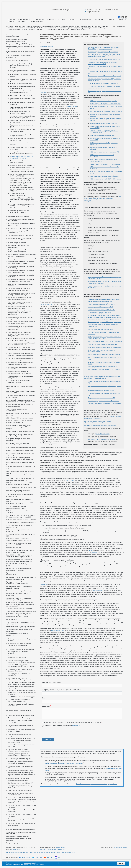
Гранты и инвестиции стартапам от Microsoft (21, 829)
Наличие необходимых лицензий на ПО (101, 390)
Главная (121, 19)
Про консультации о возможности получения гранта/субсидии (19, 657)
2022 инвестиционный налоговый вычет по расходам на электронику (22, 92)
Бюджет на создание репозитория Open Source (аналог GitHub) (22, 130)
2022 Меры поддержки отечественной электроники (104, 347)
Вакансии (111, 19)
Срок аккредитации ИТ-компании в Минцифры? (103, 83)
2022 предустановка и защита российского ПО (21, 523)
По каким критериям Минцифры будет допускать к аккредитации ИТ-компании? (21, 355)
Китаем (72, 481)
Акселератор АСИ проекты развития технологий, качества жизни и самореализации (20, 645)
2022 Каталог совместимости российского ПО (21, 487)
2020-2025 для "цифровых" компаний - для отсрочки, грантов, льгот (20, 454)
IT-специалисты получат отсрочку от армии (104, 123)
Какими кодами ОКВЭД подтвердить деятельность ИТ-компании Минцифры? (104, 56)
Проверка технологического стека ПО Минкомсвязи (105, 404)
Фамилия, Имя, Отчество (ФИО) (52, 682)
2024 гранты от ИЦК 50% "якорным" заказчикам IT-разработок (18, 444)
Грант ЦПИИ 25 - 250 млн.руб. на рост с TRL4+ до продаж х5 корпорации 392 (19, 556)
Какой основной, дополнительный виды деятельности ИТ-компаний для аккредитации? (21, 328)
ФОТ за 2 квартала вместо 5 (17, 243)
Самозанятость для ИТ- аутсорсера (19, 718)
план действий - (105, 317)
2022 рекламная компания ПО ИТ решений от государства (20, 112)
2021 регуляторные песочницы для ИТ (100, 329)
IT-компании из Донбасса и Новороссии (21, 235)
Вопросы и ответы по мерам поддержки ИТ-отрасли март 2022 (22, 135)
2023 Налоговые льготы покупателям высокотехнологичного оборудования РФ (20, 459)
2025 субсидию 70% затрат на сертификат (20, 418)
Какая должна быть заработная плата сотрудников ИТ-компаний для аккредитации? (20, 313)
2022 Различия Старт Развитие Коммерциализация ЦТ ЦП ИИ (16, 507)
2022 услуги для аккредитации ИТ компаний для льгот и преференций (22, 255)
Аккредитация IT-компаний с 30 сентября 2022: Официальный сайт (21, 271)
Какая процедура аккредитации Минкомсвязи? (103, 52)
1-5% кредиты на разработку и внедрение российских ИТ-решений (20, 435)
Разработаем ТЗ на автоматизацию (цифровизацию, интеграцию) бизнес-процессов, (19, 838)
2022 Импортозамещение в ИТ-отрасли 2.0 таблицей (105, 341)
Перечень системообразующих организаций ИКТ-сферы (20, 211)
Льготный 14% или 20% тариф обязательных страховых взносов (19, 750)
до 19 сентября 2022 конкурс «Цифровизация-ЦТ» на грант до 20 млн (21, 679)
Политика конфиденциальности (17, 852)
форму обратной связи (102, 434)
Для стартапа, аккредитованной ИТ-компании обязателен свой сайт (20, 289)
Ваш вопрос (46, 706)
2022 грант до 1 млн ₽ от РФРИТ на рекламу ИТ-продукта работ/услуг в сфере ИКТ (21, 516)
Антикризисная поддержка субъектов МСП (102, 304)
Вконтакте (24, 857)
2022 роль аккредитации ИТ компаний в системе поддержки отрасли (21, 251)
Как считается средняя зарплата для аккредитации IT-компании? (20, 303)
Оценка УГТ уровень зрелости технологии (20, 450)
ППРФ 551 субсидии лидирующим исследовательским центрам (19, 700)
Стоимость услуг (85, 19)
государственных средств (64, 764)
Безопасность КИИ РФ (14, 548)
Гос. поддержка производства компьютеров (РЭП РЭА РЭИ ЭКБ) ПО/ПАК (20, 551)
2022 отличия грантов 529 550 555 (21, 95)
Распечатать (121, 26)
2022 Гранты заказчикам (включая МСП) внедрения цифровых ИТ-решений (19, 484)
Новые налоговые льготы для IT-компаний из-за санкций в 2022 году (21, 171)
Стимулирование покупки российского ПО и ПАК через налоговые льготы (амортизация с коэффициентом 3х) (21, 604)
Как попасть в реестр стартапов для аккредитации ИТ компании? (20, 298)
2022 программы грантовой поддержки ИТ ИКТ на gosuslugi (22, 108)
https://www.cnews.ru (46, 46)
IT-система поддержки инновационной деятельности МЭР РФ (19, 544)
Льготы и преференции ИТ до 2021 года (21, 715)
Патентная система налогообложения (20, 790)
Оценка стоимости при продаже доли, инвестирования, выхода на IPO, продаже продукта (20, 427)
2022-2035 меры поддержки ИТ (47, 28)
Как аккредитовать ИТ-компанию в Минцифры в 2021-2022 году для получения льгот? (103, 48)
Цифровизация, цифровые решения (18, 843)
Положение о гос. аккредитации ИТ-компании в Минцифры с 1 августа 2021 (103, 63)
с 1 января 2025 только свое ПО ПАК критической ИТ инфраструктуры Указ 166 (22, 200)
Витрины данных (72, 106)
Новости (11, 21)
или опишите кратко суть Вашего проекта (101, 440)
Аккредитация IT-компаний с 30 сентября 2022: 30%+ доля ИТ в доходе (21, 263)
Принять (121, 864)
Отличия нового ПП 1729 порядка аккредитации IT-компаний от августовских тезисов (22, 349)
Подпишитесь (25, 19)
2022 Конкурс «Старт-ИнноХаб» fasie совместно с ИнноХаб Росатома (18, 491)
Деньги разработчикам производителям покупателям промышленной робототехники (21, 401)
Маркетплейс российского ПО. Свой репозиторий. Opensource (21, 157)
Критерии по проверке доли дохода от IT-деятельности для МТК (21, 239)
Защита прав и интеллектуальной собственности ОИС (17, 36)
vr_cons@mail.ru (16, 849)
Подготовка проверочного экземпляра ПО (101, 398)
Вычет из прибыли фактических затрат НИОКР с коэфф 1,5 (20, 794)
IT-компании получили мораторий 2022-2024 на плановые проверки (22, 117)
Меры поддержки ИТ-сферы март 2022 (102, 135)
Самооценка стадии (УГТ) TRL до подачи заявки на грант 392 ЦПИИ (20, 599)
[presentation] (58, 733)
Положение (76, 726)
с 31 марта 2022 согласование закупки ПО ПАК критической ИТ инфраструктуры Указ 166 (23, 206)
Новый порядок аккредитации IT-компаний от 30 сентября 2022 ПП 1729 (22, 339)
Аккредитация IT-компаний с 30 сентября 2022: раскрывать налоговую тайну (21, 280)
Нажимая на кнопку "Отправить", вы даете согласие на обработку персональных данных (72, 723)
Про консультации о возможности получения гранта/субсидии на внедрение (21, 661)
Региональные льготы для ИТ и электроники (21, 591)
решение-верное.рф (30, 863)
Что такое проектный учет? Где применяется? (21, 627)
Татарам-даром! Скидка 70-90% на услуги (20, 44)
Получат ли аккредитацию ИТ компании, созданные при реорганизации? (21, 359)
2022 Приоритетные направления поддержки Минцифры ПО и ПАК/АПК (21, 503)
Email (44, 698)
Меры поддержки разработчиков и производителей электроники (17, 40)
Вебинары (53, 19)
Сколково (94, 553)
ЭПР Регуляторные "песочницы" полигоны (20, 471)
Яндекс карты (61, 847)
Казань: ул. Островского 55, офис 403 (53, 849)
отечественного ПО (46, 304)
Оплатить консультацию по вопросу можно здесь (100, 425)
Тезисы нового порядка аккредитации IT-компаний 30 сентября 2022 (21, 363)
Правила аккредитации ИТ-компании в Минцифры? (105, 76)
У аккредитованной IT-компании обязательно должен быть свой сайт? (20, 372)
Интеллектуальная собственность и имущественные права (19, 735)
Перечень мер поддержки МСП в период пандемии (104, 322)
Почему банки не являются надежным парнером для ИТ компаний (19, 569)
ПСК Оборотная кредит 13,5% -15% (100, 313)
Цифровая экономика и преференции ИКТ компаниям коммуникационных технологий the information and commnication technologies (58, 26)
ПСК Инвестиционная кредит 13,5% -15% (101, 310)
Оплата (72, 19)
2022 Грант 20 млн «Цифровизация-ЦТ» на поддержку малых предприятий (20, 479)
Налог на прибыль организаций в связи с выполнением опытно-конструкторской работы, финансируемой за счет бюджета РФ (21, 773)
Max (58, 857)
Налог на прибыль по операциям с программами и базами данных (19, 779)
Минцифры (43, 92)
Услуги (63, 19)
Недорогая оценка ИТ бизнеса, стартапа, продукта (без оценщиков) (20, 422)
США (67, 481)
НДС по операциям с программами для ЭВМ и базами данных (21, 767)
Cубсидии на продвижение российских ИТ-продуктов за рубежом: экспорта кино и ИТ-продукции (22, 692)
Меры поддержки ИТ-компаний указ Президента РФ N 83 (21, 162)
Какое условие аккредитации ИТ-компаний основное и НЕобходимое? (22, 322)
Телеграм (37, 857)
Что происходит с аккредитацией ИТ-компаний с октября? (20, 381)
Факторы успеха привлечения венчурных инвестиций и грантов (19, 405)
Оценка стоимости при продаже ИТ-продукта (21, 431)
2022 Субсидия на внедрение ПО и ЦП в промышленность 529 (23, 80)
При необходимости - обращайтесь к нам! (98, 422)
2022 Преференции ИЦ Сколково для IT (19, 499)
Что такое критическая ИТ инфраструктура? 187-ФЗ (18, 194)
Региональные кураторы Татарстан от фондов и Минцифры (20, 670)
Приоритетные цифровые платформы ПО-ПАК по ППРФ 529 (22, 175)
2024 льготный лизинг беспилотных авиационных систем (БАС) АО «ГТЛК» (19, 540)
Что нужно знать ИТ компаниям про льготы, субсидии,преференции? (20, 623)
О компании (12, 19)
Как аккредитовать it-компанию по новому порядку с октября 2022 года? (21, 294)
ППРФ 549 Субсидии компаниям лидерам (21, 697)
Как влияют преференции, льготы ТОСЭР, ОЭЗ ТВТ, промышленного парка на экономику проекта (21, 740)
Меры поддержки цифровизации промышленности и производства (19, 755)
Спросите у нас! (39, 19)
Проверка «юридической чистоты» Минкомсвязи (104, 401)
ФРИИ (50, 555)
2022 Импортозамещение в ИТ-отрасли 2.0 (104, 101)
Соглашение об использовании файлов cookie (45, 852)
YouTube (48, 857)
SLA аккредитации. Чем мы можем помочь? (22, 259)
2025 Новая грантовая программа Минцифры (21, 448)
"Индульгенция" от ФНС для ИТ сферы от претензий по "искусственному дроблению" (23, 66)
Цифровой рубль (12, 619)
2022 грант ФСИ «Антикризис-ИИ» (21, 84)
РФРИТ (90, 551)
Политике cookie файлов (37, 865)
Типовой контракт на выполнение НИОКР (20, 609)
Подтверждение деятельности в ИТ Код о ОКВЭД (104, 59)
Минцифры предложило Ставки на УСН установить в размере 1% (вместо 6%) (22, 166)
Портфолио (99, 19)
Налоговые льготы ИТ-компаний (18, 216)
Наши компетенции (37, 21)
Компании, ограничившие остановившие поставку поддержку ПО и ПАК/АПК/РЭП (19, 560)
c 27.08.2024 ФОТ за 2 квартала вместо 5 (21, 228)
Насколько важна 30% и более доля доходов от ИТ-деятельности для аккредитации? (20, 334)
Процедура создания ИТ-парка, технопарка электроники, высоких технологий (20, 583)
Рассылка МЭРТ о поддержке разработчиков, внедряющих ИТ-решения (21, 666)
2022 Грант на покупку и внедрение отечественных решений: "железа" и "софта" (104, 338)
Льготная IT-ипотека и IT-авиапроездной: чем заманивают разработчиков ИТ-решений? (21, 651)
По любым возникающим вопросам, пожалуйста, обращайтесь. (103, 199)
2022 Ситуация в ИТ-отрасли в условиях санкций (105, 104)
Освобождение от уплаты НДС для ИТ (20, 783)
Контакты (22, 21)
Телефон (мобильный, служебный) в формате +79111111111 (62, 690)
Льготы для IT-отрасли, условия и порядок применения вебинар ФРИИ (21, 153)
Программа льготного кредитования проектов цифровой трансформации (21, 578)
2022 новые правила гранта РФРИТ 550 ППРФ (21, 520)
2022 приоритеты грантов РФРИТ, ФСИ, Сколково (106, 111)
